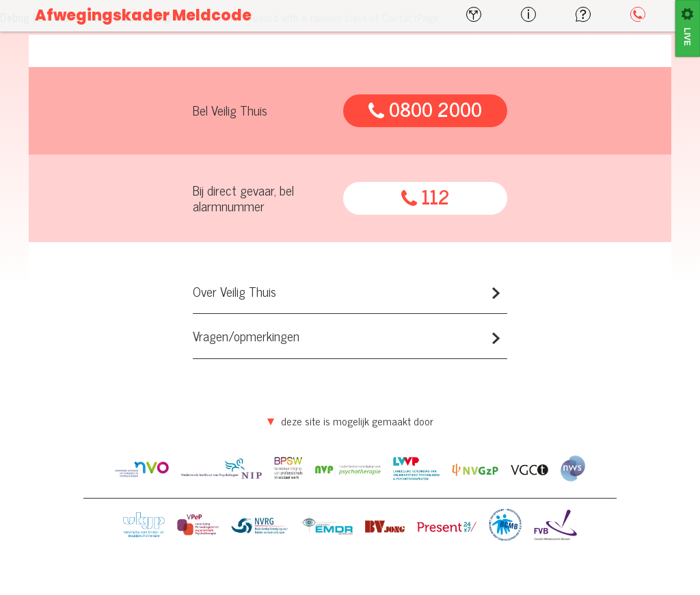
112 (426, 197)
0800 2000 (425, 109)
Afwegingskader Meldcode (143, 15)
